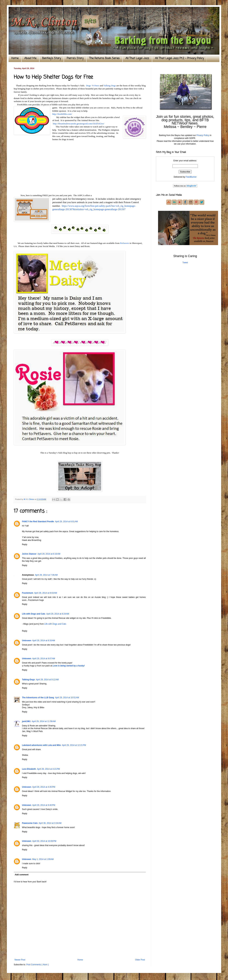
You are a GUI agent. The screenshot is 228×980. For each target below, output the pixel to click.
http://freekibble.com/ (62, 114)
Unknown (27, 641)
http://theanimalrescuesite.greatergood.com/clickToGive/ (79, 124)
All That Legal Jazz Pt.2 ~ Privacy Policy (179, 58)
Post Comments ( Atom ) (37, 965)
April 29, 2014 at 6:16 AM (49, 554)
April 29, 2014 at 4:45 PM (44, 787)
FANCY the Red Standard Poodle (38, 522)
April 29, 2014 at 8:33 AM (44, 641)
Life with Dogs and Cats (34, 614)
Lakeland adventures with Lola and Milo (41, 745)
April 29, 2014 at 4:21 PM (48, 769)
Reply (25, 544)
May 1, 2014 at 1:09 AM (43, 859)
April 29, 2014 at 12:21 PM (74, 745)
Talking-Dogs (28, 680)
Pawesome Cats (30, 823)
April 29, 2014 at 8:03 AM (46, 593)
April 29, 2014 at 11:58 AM (44, 721)
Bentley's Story (52, 58)
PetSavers (124, 243)
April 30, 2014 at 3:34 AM (50, 823)
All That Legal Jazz (137, 58)
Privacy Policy (203, 135)
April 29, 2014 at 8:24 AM (58, 614)
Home (15, 58)
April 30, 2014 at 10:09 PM (44, 841)
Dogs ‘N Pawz (92, 86)
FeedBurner (191, 177)
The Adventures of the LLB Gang (38, 698)
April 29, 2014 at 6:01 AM (66, 522)
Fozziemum (28, 593)
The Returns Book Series (104, 58)
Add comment (22, 875)
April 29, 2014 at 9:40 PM (44, 805)
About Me (30, 58)
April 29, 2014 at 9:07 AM (44, 659)
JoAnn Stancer (29, 554)
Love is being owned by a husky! (69, 666)
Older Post (140, 960)
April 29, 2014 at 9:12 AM (47, 680)
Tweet (185, 263)
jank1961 (26, 721)
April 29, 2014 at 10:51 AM (67, 698)
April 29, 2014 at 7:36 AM (46, 575)
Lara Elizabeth (29, 769)
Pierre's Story (75, 58)
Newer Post (20, 960)
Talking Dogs (110, 86)
